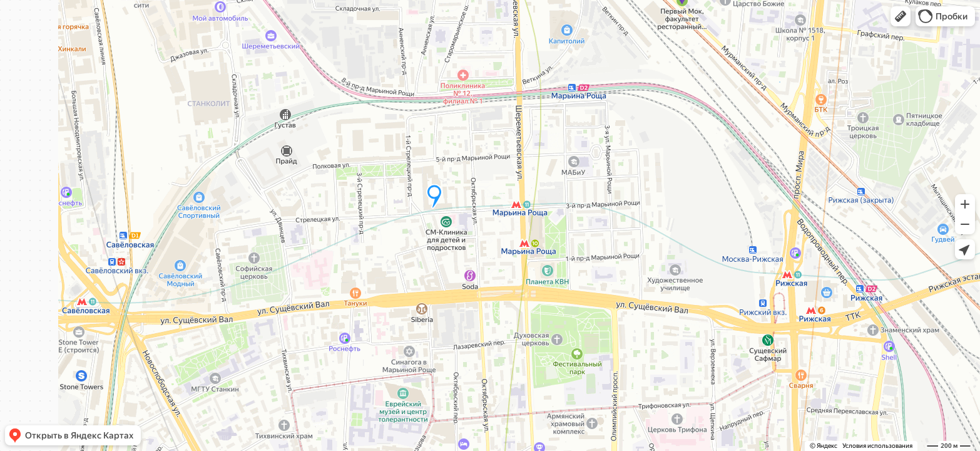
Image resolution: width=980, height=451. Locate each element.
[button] (901, 16)
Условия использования (877, 446)
